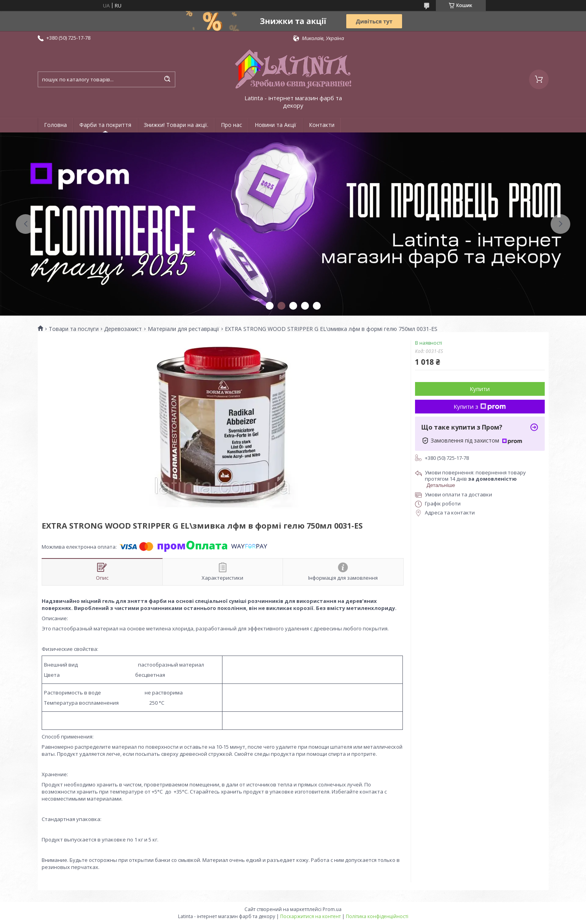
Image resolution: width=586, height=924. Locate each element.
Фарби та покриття (105, 125)
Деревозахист (123, 329)
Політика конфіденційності (377, 916)
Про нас (231, 125)
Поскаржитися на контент (310, 916)
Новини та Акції (276, 125)
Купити (480, 389)
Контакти (322, 125)
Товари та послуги (74, 329)
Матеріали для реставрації (184, 329)
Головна (55, 125)
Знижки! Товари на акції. (176, 125)
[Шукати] (167, 79)
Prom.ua (332, 909)
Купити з (480, 406)
